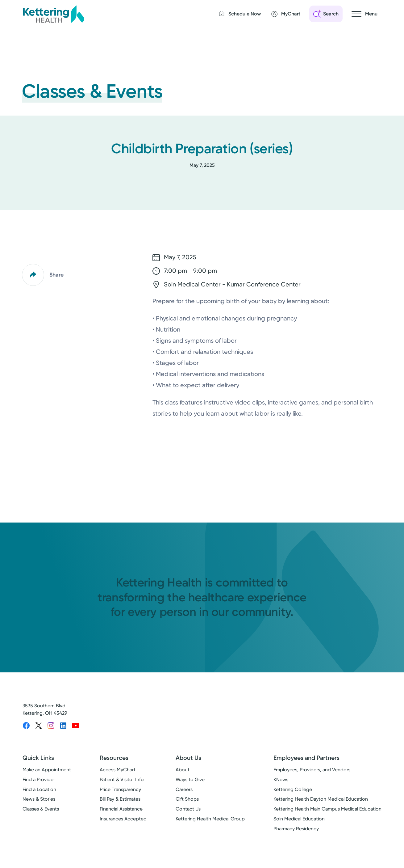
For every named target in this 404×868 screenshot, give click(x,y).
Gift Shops (187, 799)
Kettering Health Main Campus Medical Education (327, 809)
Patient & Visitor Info (122, 779)
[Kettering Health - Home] (53, 14)
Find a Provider (39, 779)
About (183, 770)
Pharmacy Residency (296, 829)
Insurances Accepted (123, 819)
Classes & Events (41, 809)
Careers (184, 789)
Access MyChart (118, 770)
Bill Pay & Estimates (120, 799)
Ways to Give (190, 779)
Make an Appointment (47, 770)
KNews (281, 779)
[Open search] (326, 14)
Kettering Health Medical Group (210, 819)
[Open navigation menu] (364, 14)
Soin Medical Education (299, 819)
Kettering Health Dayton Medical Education (321, 799)
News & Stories (39, 799)
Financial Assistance (121, 809)
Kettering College (293, 789)
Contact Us (188, 809)
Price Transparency (120, 789)
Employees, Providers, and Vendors (312, 770)
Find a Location (39, 789)
